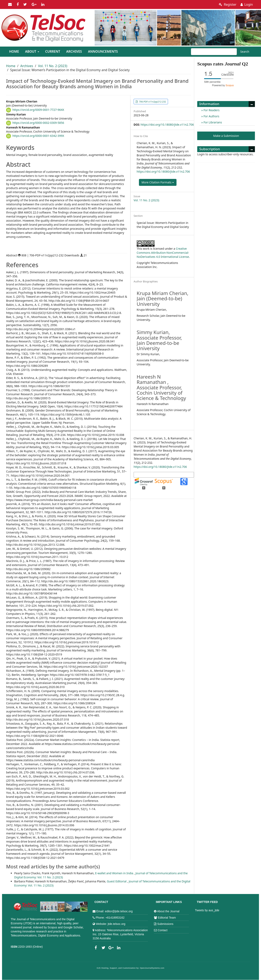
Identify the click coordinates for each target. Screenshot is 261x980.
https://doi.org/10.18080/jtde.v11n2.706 (167, 125)
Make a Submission (226, 136)
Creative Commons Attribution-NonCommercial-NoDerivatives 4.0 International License (163, 253)
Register (228, 4)
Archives (74, 51)
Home (14, 51)
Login (247, 4)
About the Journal (168, 911)
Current (53, 51)
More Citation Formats (158, 182)
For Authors (211, 116)
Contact (162, 930)
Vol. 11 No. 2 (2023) (53, 66)
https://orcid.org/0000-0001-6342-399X (38, 136)
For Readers (211, 110)
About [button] (32, 51)
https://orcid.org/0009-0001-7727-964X (38, 110)
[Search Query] (214, 52)
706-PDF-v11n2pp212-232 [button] (152, 102)
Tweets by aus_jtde (207, 910)
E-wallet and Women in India (114, 873)
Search (245, 52)
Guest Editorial (117, 881)
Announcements (103, 51)
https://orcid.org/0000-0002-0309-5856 (38, 123)
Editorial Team (167, 918)
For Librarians (212, 122)
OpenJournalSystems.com (152, 968)
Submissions (165, 924)
